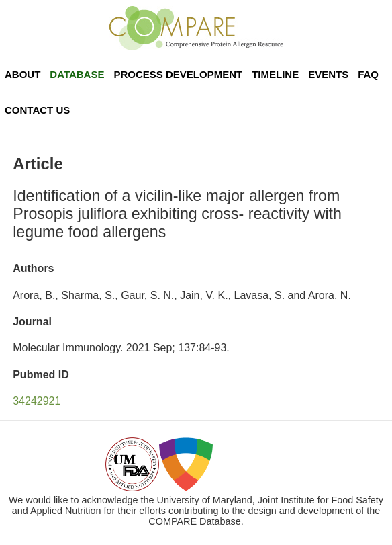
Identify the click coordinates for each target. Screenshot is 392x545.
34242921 (37, 401)
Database (77, 74)
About (22, 74)
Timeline (275, 74)
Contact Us (37, 110)
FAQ (368, 74)
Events (328, 74)
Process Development (178, 74)
